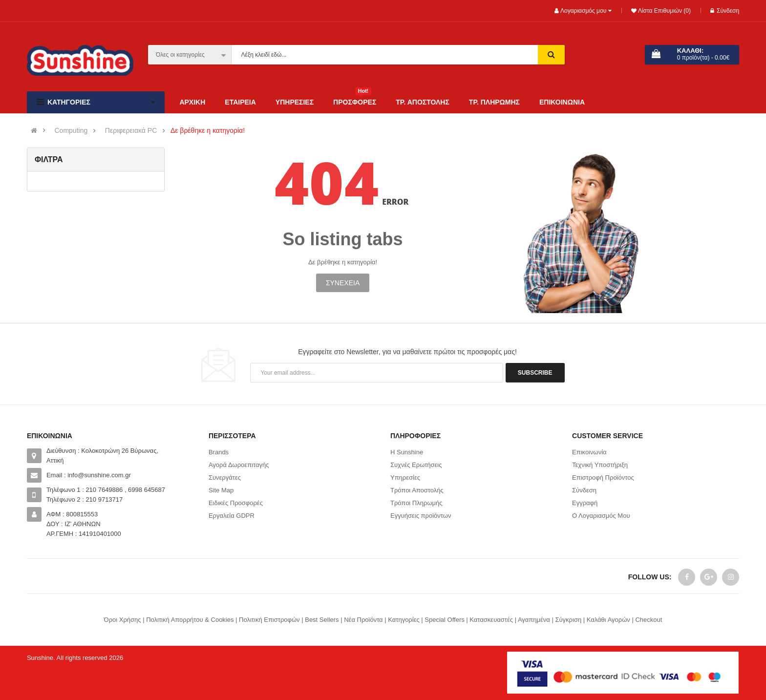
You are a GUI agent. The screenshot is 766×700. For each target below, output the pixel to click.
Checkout (649, 620)
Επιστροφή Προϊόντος (603, 477)
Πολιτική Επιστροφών (269, 620)
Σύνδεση (725, 11)
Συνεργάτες (225, 477)
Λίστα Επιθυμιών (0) (664, 11)
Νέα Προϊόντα (363, 620)
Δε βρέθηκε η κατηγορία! (208, 131)
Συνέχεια (343, 283)
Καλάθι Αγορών (608, 620)
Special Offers (444, 620)
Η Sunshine (407, 452)
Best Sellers (322, 620)
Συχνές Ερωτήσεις (416, 465)
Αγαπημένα (534, 620)
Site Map (221, 490)
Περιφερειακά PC (131, 131)
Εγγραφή (585, 503)
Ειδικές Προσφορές (236, 503)
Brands (219, 452)
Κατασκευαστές (491, 620)
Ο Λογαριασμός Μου (601, 516)
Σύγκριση (568, 620)
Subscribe (535, 373)
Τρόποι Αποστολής (417, 490)
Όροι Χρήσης (123, 620)
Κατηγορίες (404, 620)
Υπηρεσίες (405, 477)
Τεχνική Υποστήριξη (600, 465)
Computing (71, 131)
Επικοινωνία (589, 452)
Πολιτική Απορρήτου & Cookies (190, 620)
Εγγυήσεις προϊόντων (421, 516)
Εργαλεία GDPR (232, 516)
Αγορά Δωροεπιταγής (239, 465)
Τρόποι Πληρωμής (416, 503)
